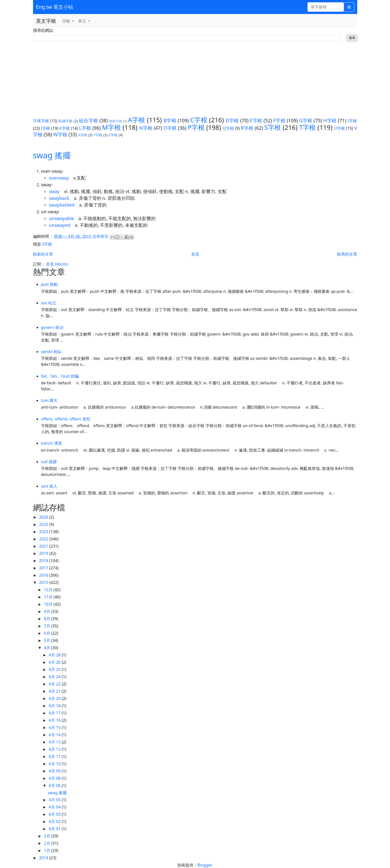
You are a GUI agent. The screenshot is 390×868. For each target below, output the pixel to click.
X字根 (83, 135)
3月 (47, 836)
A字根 (136, 120)
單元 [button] (83, 21)
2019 (44, 553)
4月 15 (55, 727)
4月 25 (55, 669)
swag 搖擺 (52, 155)
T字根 (308, 127)
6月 (47, 633)
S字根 (273, 127)
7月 (47, 626)
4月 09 (55, 771)
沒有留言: (101, 236)
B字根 (170, 120)
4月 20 (55, 698)
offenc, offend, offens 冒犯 (66, 419)
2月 (47, 843)
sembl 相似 (51, 352)
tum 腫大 (49, 400)
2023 (44, 532)
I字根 (352, 121)
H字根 (330, 120)
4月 (47, 648)
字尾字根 (41, 121)
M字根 (112, 127)
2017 (44, 568)
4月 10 (55, 764)
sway (54, 191)
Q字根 (229, 128)
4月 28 (55, 655)
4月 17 (55, 713)
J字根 (46, 128)
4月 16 (55, 720)
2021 (44, 546)
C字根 (199, 120)
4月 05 (55, 800)
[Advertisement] (195, 79)
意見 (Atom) (57, 264)
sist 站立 (49, 303)
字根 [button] (67, 21)
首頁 (195, 254)
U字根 (339, 128)
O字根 (170, 128)
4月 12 (55, 749)
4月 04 (55, 807)
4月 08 (55, 778)
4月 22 (55, 684)
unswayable (62, 218)
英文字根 (46, 21)
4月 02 (55, 821)
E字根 (256, 120)
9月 (47, 611)
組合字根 (88, 120)
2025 (44, 524)
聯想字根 (116, 121)
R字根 (247, 128)
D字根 (232, 120)
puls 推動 (50, 284)
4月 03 (55, 814)
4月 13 (55, 742)
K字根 (65, 128)
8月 (47, 619)
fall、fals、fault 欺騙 (60, 376)
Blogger (205, 865)
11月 (49, 597)
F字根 (279, 120)
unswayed (60, 225)
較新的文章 (43, 254)
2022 (44, 539)
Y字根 (98, 135)
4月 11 (55, 756)
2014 (44, 858)
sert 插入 (49, 486)
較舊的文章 (347, 254)
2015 (44, 582)
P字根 (196, 127)
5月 (47, 640)
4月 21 (55, 691)
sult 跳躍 (49, 462)
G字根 (306, 120)
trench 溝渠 (52, 443)
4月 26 (55, 662)
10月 (49, 604)
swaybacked (62, 205)
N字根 (146, 128)
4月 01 (55, 829)
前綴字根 (65, 121)
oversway (59, 178)
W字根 (60, 134)
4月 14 (55, 735)
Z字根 (113, 135)
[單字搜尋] (326, 7)
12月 (49, 590)
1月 (47, 850)
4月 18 (55, 706)
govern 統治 (52, 327)
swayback (59, 198)
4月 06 (55, 785)
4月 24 (55, 677)
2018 (44, 561)
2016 (44, 575)
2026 (44, 517)
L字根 (85, 128)
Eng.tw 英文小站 (55, 7)
